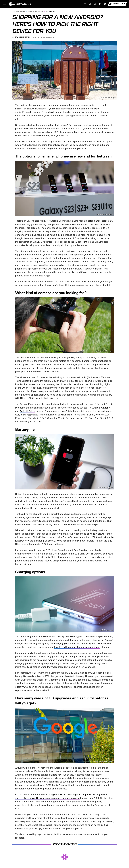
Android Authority (101, 408)
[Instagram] (90, 4)
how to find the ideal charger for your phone (77, 647)
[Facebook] (85, 4)
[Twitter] (95, 4)
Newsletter (117, 4)
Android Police (27, 411)
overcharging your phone (63, 643)
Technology (19, 12)
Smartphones (35, 12)
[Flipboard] (100, 4)
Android (50, 12)
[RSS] (105, 4)
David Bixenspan (22, 37)
